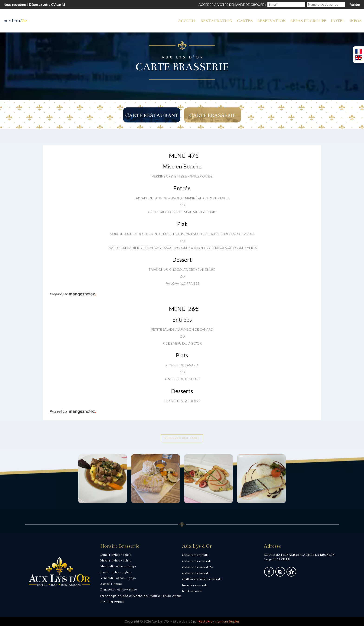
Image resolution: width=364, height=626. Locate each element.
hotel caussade (192, 591)
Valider (355, 5)
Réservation (272, 21)
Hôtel (338, 21)
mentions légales (227, 621)
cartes (245, 21)
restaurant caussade (196, 573)
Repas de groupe (308, 21)
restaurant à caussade (197, 561)
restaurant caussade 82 (198, 567)
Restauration (216, 21)
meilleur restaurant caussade (202, 579)
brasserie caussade (195, 585)
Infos (356, 21)
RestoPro (205, 621)
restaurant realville (195, 555)
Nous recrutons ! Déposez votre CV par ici (34, 5)
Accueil (187, 21)
